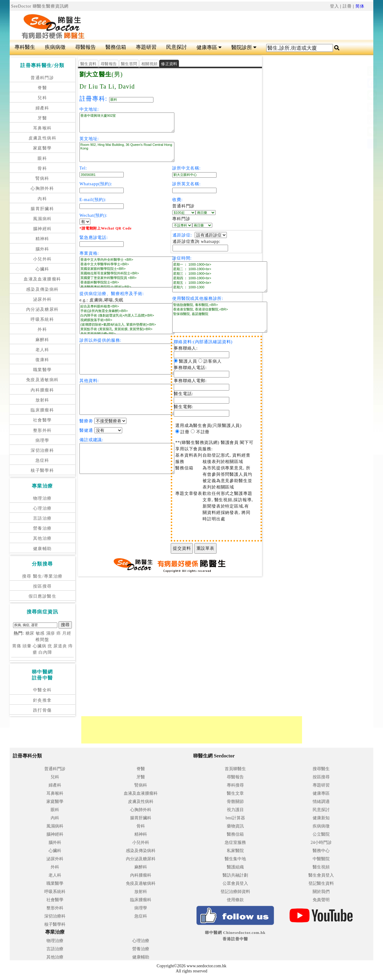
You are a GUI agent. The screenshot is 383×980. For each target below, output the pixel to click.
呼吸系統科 (42, 319)
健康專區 (209, 47)
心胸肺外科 (42, 188)
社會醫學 (42, 420)
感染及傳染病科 (42, 289)
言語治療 (42, 518)
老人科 (42, 350)
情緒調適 (321, 802)
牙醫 (42, 118)
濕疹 (51, 633)
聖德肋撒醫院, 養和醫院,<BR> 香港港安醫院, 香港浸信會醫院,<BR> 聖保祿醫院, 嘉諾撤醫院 (220, 317)
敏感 (40, 633)
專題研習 (146, 47)
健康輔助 (42, 549)
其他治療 (42, 538)
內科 (42, 199)
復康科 (42, 360)
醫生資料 (88, 64)
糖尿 (30, 633)
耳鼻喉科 (42, 128)
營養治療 (42, 528)
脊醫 (42, 88)
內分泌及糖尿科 (42, 309)
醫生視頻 (321, 867)
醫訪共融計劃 (235, 875)
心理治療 (42, 508)
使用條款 (235, 900)
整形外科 (42, 430)
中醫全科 (42, 690)
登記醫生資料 (321, 883)
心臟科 (42, 269)
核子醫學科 (42, 470)
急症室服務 (235, 842)
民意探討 (176, 47)
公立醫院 (321, 834)
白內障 (45, 652)
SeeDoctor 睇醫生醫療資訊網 (40, 6)
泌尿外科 (42, 299)
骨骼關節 (235, 802)
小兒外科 (42, 259)
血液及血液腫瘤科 (42, 279)
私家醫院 (235, 851)
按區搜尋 (42, 586)
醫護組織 (235, 867)
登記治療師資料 (235, 892)
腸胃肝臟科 (42, 209)
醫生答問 (129, 64)
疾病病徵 (55, 47)
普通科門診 (42, 78)
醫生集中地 (235, 859)
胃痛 (17, 646)
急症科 (42, 460)
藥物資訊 (235, 826)
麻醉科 (42, 340)
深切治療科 (42, 450)
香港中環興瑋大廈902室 (127, 122)
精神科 (42, 239)
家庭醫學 (42, 148)
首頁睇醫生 (235, 769)
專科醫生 (25, 47)
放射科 (42, 400)
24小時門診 (321, 842)
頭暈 (27, 646)
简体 (360, 6)
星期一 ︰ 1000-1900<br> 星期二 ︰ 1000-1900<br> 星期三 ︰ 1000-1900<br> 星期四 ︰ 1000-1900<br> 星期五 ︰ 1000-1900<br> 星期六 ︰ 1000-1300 (220, 277)
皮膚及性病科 (42, 138)
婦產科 (42, 108)
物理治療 (42, 498)
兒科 (42, 98)
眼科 (42, 158)
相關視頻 (149, 64)
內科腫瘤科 (42, 390)
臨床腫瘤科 (42, 410)
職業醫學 (42, 370)
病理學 (42, 440)
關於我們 (321, 892)
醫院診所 (244, 47)
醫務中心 (321, 851)
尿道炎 (60, 646)
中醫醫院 (321, 859)
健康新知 (321, 818)
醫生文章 (235, 793)
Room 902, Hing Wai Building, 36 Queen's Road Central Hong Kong (127, 152)
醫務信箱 (116, 47)
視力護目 (235, 810)
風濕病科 (42, 219)
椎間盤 (42, 640)
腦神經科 (42, 229)
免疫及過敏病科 (42, 380)
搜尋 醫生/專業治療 (42, 576)
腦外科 (42, 249)
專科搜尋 (235, 785)
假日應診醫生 (42, 596)
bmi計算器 (235, 818)
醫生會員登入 (321, 875)
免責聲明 (321, 900)
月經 (67, 633)
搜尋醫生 (321, 769)
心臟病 (40, 646)
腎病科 (42, 178)
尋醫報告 (86, 47)
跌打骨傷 (42, 710)
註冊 (347, 6)
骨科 (42, 168)
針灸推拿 (42, 700)
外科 (42, 329)
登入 (334, 6)
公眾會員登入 (235, 883)
